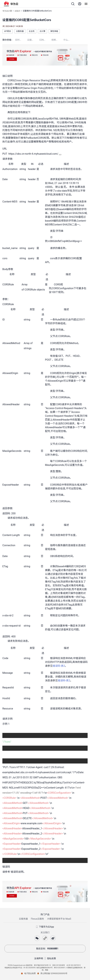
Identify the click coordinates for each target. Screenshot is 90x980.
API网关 (8, 31)
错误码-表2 (59, 666)
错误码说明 (17, 872)
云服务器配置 (33, 40)
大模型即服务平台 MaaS (59, 919)
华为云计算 (7, 11)
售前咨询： (45, 949)
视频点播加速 (57, 40)
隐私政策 (52, 958)
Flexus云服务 (37, 919)
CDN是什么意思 (45, 40)
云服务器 (20, 31)
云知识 (17, 11)
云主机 (32, 31)
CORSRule (30, 290)
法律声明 (39, 958)
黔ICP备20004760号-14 (42, 965)
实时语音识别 (21, 40)
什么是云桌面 (69, 40)
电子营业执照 (30, 973)
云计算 (42, 31)
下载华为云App (45, 927)
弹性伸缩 (54, 31)
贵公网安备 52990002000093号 (54, 973)
